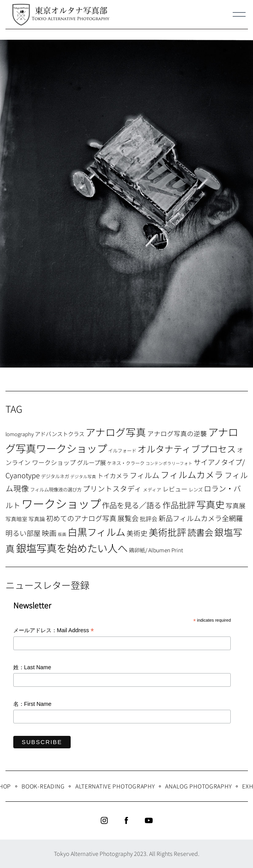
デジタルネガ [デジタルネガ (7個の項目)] (55, 476)
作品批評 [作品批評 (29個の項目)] (179, 505)
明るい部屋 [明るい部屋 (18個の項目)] (23, 533)
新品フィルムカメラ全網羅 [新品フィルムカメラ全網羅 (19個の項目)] (201, 518)
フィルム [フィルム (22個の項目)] (144, 475)
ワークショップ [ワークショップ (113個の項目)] (61, 503)
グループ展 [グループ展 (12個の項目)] (91, 462)
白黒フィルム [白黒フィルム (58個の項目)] (96, 532)
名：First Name (32, 704)
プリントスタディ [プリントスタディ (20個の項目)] (112, 488)
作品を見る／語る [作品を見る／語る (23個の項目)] (132, 505)
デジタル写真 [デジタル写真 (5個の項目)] (83, 476)
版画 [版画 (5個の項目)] (62, 534)
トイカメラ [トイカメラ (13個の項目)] (113, 476)
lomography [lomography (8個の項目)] (20, 434)
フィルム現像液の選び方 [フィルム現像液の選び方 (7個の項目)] (56, 490)
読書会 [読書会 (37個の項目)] (200, 532)
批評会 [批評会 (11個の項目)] (149, 519)
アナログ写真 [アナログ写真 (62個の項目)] (116, 432)
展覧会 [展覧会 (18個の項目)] (128, 518)
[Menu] (239, 14)
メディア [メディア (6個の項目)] (152, 489)
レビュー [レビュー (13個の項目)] (175, 489)
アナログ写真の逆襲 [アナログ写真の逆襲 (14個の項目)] (177, 433)
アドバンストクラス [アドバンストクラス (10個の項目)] (60, 434)
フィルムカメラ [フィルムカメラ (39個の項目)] (192, 475)
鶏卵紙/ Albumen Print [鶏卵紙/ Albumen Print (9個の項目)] (156, 550)
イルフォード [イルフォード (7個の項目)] (122, 451)
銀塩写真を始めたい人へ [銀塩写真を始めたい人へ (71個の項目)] (72, 548)
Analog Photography (198, 786)
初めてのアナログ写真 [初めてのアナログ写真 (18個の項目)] (81, 518)
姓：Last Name (32, 667)
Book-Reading (43, 786)
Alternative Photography (115, 786)
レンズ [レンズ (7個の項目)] (196, 490)
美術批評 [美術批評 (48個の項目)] (167, 532)
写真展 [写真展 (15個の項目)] (236, 506)
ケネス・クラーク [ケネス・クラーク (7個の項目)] (126, 463)
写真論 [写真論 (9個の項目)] (37, 519)
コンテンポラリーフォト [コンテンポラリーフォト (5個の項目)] (169, 463)
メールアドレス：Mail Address (54, 631)
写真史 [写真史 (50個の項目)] (210, 504)
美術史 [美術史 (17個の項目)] (137, 533)
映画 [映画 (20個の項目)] (49, 533)
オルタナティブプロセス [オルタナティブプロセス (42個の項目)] (187, 449)
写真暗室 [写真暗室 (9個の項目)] (16, 519)
